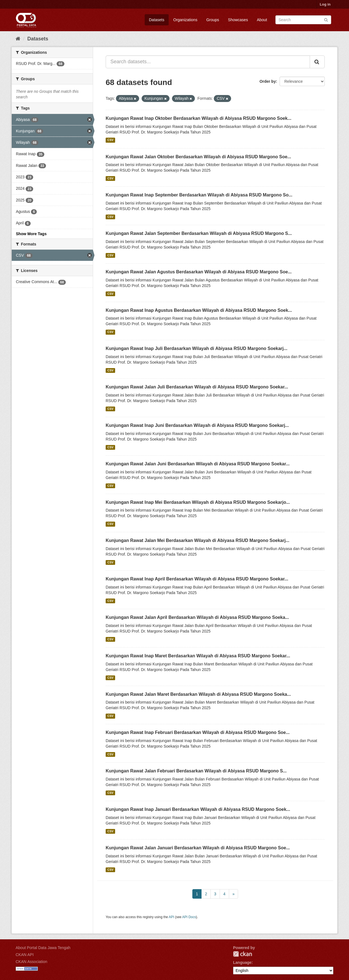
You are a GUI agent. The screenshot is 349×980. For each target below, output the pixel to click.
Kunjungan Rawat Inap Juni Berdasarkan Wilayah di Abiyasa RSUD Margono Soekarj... (197, 425)
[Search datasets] (303, 20)
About (262, 20)
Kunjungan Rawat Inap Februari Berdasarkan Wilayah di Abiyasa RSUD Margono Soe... (198, 732)
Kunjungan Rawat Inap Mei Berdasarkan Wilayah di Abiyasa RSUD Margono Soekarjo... (198, 502)
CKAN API (25, 955)
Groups (213, 20)
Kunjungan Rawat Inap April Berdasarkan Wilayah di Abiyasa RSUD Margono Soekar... (197, 579)
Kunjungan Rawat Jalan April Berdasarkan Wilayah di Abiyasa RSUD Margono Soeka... (197, 617)
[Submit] (326, 19)
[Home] (18, 39)
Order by (268, 81)
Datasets (157, 20)
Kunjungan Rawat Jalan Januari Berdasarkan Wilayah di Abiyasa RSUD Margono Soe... (198, 848)
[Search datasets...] (208, 62)
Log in (325, 4)
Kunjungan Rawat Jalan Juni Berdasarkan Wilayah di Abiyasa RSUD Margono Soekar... (198, 464)
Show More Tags (31, 234)
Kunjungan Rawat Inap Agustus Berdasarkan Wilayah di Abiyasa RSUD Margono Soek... (199, 310)
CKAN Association (31, 962)
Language (242, 962)
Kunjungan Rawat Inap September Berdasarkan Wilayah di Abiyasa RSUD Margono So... (199, 195)
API (171, 917)
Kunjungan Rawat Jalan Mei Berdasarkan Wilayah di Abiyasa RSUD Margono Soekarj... (197, 540)
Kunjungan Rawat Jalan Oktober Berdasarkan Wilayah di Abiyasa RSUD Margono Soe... (198, 157)
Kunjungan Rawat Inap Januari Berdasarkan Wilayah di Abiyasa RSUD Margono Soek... (198, 809)
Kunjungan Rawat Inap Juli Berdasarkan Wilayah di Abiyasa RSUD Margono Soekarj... (197, 348)
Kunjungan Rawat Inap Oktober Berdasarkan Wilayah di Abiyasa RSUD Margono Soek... (198, 118)
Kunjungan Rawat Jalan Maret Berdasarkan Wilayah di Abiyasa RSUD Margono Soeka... (198, 694)
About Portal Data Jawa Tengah (43, 948)
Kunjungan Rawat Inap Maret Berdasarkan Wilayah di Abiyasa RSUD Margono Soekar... (198, 656)
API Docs (189, 917)
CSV (110, 140)
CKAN (243, 954)
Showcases (238, 20)
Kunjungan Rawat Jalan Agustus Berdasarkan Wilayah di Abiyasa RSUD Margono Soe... (199, 272)
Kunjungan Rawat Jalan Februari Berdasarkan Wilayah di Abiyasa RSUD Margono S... (196, 771)
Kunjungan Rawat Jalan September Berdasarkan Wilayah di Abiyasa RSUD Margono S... (199, 233)
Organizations (185, 20)
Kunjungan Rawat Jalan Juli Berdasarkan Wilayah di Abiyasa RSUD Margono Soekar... (197, 387)
